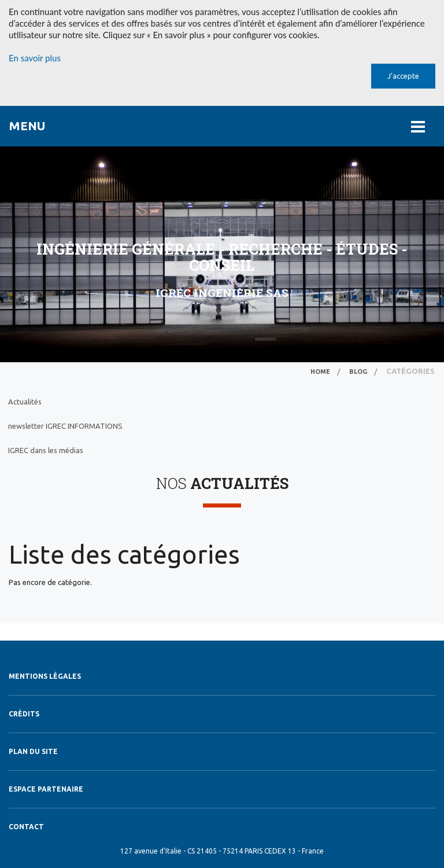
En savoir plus (35, 58)
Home (320, 372)
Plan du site (33, 751)
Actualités (25, 402)
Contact (26, 827)
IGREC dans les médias (46, 450)
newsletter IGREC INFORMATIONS (65, 426)
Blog (358, 372)
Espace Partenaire (46, 789)
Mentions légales (45, 676)
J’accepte (403, 76)
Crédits (24, 714)
